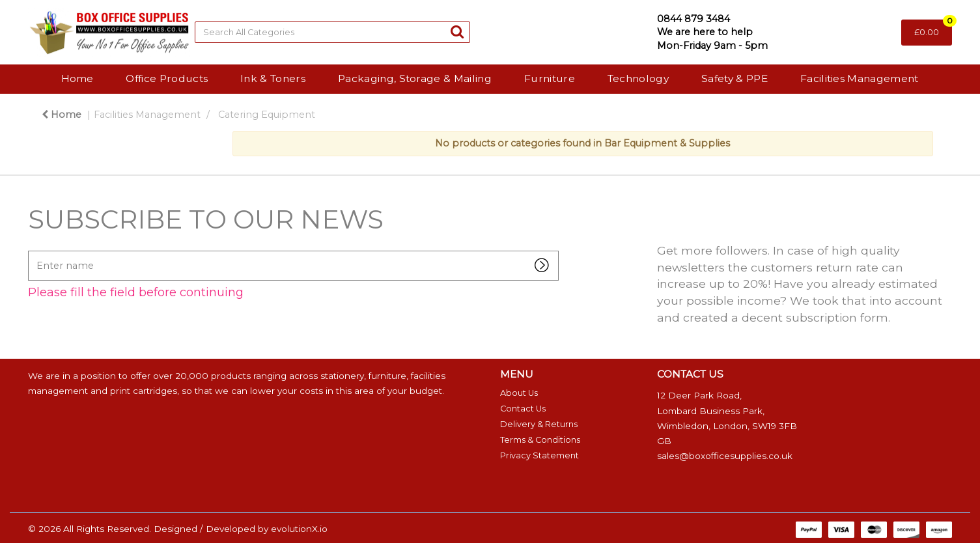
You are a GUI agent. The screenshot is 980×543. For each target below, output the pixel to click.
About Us (519, 393)
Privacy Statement (539, 455)
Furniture (550, 78)
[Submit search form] (457, 32)
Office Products (167, 78)
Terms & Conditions (540, 440)
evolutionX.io (299, 529)
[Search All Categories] (332, 32)
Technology (638, 78)
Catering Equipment (267, 115)
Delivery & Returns (539, 424)
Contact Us (523, 409)
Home (77, 78)
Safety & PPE (735, 78)
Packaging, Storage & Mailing (415, 78)
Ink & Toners (273, 78)
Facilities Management (860, 78)
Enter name (32, 250)
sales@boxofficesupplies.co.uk (725, 456)
